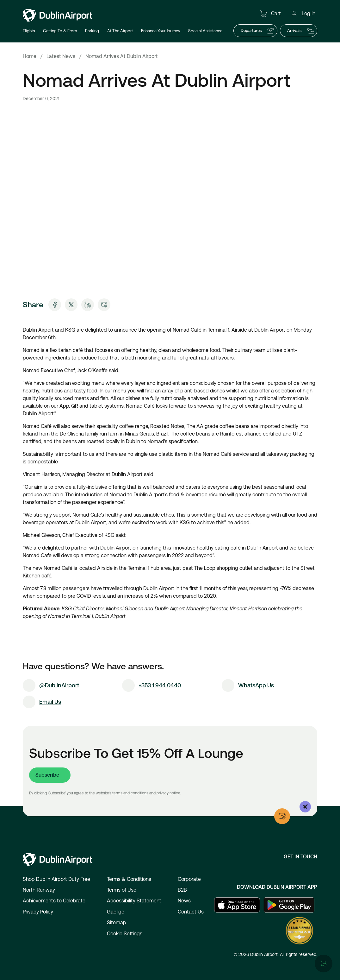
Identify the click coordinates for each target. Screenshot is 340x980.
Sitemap (117, 923)
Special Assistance (205, 31)
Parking (92, 31)
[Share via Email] (104, 305)
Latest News (61, 56)
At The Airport (120, 31)
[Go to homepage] (58, 15)
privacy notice (168, 793)
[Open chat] (324, 727)
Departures (258, 31)
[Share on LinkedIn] (88, 305)
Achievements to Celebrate (54, 901)
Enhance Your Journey (161, 31)
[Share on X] (71, 305)
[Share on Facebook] (55, 305)
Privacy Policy (38, 912)
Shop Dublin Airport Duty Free (56, 879)
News (184, 901)
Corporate (189, 879)
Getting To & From (60, 31)
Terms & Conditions (129, 879)
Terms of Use (122, 890)
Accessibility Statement (134, 901)
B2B (182, 890)
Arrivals (301, 31)
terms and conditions (130, 793)
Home (30, 56)
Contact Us (191, 912)
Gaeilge (116, 912)
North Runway (39, 890)
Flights (29, 31)
